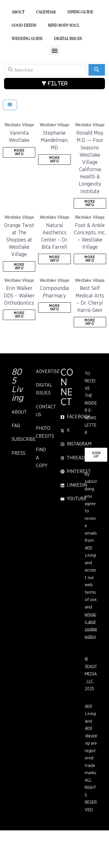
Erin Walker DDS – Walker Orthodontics (19, 326)
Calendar (46, 43)
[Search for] (45, 100)
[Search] (97, 100)
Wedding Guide (27, 70)
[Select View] (10, 136)
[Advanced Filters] (54, 114)
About (18, 43)
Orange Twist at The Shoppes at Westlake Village (19, 271)
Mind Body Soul (63, 56)
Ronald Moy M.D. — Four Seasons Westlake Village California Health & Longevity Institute (90, 193)
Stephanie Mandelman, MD (54, 171)
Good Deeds (24, 56)
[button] (54, 81)
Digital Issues (68, 70)
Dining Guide (80, 43)
